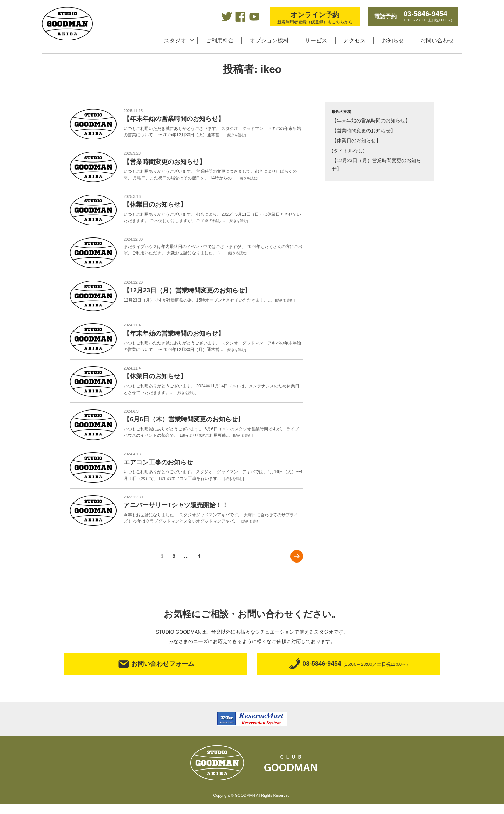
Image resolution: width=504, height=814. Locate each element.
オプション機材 (269, 40)
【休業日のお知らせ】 (356, 140)
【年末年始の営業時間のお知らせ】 (371, 120)
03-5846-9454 (348, 673)
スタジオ (175, 40)
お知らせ (393, 40)
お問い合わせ (437, 40)
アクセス (355, 40)
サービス (316, 40)
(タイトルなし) (348, 151)
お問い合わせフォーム (156, 673)
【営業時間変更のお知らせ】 (364, 131)
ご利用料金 (220, 40)
